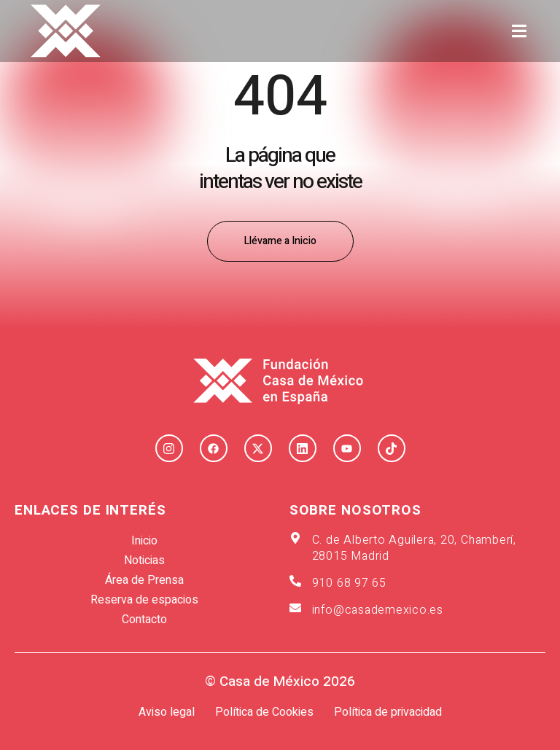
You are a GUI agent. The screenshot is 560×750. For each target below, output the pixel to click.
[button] (520, 31)
